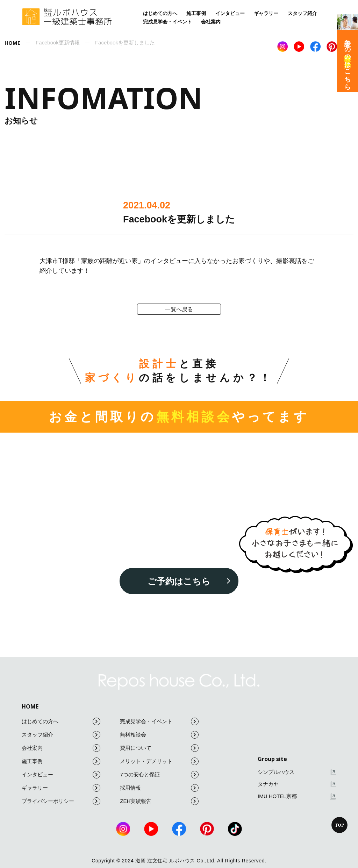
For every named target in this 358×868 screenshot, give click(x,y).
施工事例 (196, 13)
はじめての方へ (160, 13)
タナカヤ (297, 784)
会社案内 (211, 22)
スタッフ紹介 (302, 13)
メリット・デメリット (159, 761)
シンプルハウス (297, 772)
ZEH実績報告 (159, 801)
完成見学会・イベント (167, 22)
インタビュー (230, 13)
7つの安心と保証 (159, 775)
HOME (30, 706)
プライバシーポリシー (61, 801)
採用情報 (159, 788)
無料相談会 (159, 735)
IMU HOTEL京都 (297, 796)
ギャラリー (266, 13)
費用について (159, 748)
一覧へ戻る (179, 309)
